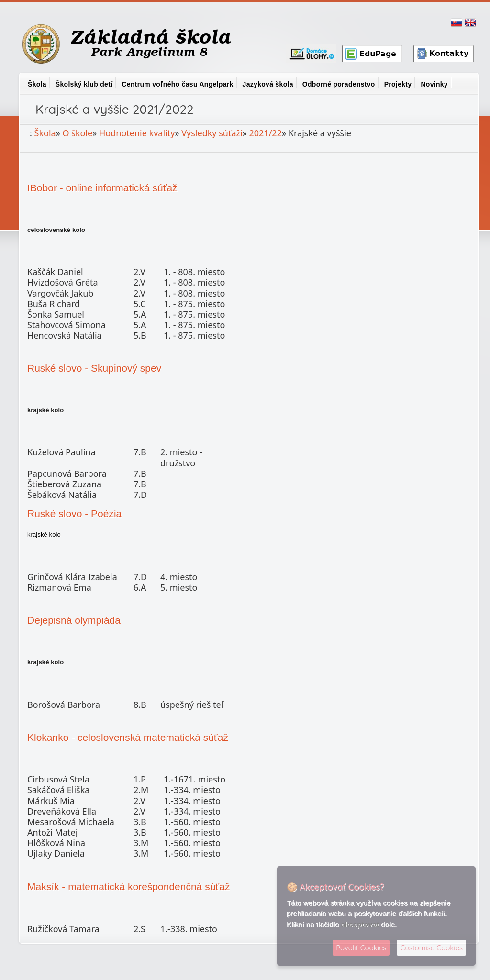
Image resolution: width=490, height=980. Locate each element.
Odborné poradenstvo (339, 84)
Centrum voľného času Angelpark (177, 84)
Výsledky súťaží (212, 133)
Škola (37, 84)
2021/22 (265, 133)
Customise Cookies (431, 948)
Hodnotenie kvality (137, 133)
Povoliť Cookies (361, 948)
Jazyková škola (268, 84)
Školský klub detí (84, 84)
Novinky (434, 84)
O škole (78, 133)
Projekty (398, 84)
